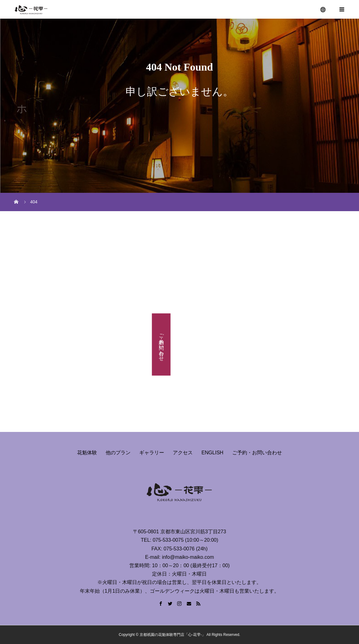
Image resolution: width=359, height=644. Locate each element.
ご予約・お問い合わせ (161, 344)
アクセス (183, 453)
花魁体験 (87, 453)
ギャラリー (152, 453)
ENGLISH (212, 453)
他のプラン (118, 453)
